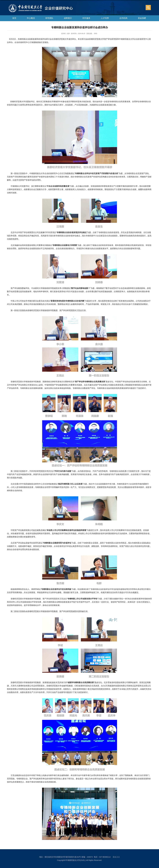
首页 (14, 18)
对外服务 (86, 18)
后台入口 (116, 857)
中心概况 (31, 18)
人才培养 (105, 18)
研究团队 (49, 18)
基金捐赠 (142, 18)
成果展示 (68, 18)
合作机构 (123, 18)
